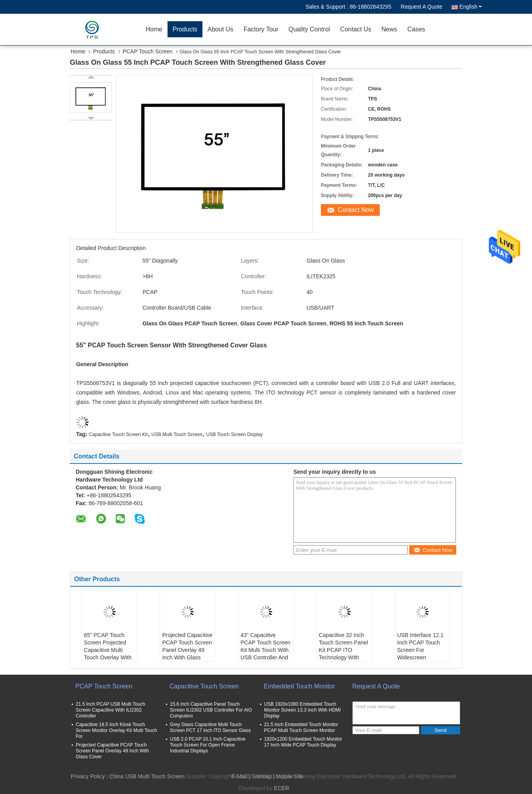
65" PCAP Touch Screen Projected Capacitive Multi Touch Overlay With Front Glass (108, 650)
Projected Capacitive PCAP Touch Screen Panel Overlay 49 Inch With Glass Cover (187, 650)
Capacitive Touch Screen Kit (118, 434)
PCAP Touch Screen (148, 51)
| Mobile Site (288, 776)
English (471, 7)
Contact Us (356, 29)
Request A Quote (421, 7)
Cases (416, 29)
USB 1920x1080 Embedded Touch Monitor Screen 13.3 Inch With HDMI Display (302, 710)
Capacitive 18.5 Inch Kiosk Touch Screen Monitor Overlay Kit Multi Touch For (116, 730)
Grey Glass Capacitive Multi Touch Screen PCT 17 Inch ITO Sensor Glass (210, 727)
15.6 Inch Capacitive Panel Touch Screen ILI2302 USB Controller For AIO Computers (211, 710)
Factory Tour (261, 29)
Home (154, 29)
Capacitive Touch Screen (204, 686)
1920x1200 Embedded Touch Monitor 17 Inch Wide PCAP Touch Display (303, 742)
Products (185, 29)
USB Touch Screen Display (235, 434)
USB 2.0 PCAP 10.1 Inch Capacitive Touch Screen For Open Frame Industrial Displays (208, 745)
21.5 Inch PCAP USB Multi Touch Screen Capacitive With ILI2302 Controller (110, 710)
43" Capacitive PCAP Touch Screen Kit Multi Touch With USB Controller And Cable (265, 650)
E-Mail (239, 776)
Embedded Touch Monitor (299, 686)
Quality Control (309, 29)
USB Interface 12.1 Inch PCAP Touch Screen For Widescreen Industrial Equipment (422, 650)
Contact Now (356, 210)
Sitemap (261, 776)
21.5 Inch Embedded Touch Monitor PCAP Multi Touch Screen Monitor (301, 727)
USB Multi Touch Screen (177, 434)
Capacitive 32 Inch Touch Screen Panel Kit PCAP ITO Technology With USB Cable (343, 650)
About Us (220, 29)
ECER (281, 788)
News (389, 29)
